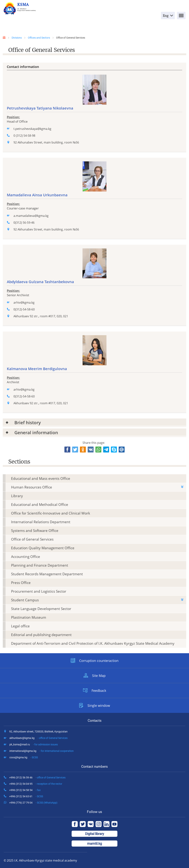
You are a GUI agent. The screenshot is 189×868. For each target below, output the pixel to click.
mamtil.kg (94, 844)
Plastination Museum (29, 617)
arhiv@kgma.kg (24, 303)
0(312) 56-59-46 (24, 223)
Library (17, 496)
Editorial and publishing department (41, 635)
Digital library (95, 834)
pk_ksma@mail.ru (34, 744)
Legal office (20, 626)
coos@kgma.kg (24, 757)
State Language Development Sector (41, 609)
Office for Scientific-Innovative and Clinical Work (51, 513)
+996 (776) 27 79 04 (33, 803)
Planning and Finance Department (40, 565)
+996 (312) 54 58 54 (25, 790)
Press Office (21, 583)
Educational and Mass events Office (41, 479)
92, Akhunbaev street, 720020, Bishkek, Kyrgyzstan (38, 732)
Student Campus (25, 600)
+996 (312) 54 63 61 (26, 796)
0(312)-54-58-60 (24, 309)
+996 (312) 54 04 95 (36, 784)
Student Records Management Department (47, 574)
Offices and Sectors (39, 38)
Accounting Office (26, 557)
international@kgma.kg (42, 751)
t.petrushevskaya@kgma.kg (32, 129)
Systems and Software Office (35, 531)
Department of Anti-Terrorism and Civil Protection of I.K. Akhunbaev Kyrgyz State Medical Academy (93, 643)
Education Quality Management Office (43, 548)
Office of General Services (32, 539)
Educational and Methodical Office (40, 505)
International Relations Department (41, 522)
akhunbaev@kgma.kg (38, 738)
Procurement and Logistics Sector (39, 591)
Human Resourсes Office (32, 487)
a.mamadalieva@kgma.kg (31, 216)
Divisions (17, 38)
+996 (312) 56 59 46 (37, 778)
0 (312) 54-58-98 (24, 136)
